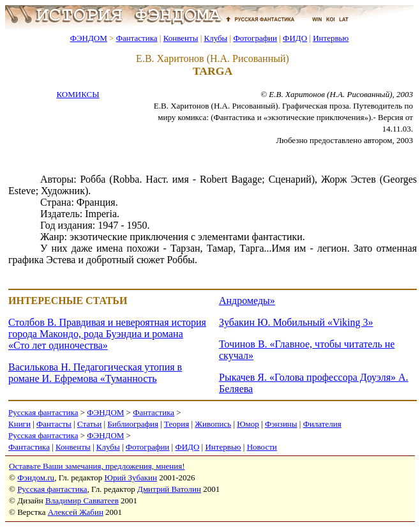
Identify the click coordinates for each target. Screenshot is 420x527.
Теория (176, 424)
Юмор (248, 424)
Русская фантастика (43, 412)
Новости (262, 447)
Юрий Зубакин (131, 477)
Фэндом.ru (36, 477)
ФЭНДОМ (89, 38)
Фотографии (255, 38)
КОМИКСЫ (78, 94)
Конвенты (181, 38)
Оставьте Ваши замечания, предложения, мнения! (97, 466)
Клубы (215, 38)
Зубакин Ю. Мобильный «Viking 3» (296, 322)
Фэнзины (281, 424)
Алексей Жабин (76, 512)
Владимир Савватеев (82, 500)
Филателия (322, 424)
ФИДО (295, 38)
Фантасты (54, 424)
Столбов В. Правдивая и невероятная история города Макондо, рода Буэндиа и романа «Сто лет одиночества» (107, 334)
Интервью (331, 38)
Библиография (133, 424)
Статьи (89, 424)
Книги (19, 424)
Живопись (213, 424)
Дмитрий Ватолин (169, 489)
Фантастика (137, 38)
